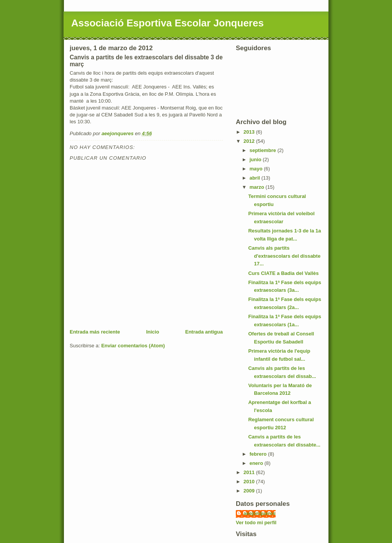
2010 (250, 482)
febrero (259, 454)
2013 (250, 132)
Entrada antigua (204, 332)
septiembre (264, 150)
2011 (250, 472)
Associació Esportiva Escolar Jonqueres (167, 23)
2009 (250, 491)
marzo (258, 187)
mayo (257, 169)
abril (256, 178)
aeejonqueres (260, 513)
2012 (250, 141)
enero (257, 463)
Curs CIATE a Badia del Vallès (283, 273)
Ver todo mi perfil (256, 523)
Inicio (153, 332)
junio (256, 159)
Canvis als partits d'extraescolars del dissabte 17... (284, 256)
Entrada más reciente (95, 332)
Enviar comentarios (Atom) (133, 346)
